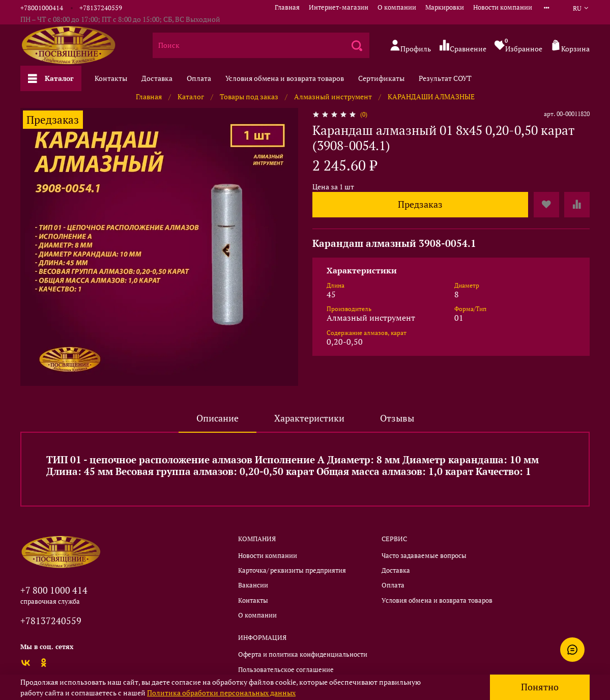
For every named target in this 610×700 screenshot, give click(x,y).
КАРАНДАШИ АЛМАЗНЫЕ (431, 96)
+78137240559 (101, 8)
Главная (287, 7)
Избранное (518, 45)
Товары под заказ (249, 96)
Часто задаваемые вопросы (424, 556)
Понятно (540, 687)
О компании (397, 7)
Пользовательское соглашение (286, 670)
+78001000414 (42, 8)
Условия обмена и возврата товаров (285, 78)
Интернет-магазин (339, 7)
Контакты (111, 78)
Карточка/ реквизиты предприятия (292, 570)
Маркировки (445, 7)
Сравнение (463, 46)
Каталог (51, 78)
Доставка (157, 78)
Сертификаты (381, 78)
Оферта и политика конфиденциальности (303, 654)
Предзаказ (420, 204)
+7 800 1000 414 (54, 590)
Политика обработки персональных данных (221, 693)
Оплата (199, 78)
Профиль (410, 46)
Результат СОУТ (445, 78)
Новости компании (503, 7)
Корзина (570, 46)
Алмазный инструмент (333, 96)
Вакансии (253, 585)
